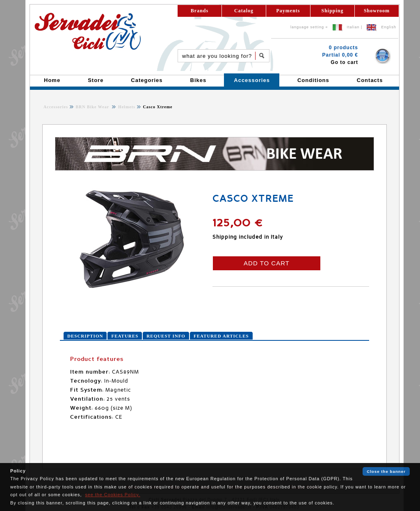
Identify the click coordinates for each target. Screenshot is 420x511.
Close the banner (386, 471)
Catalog (244, 11)
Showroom (377, 11)
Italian (353, 27)
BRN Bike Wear (93, 107)
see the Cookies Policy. (112, 495)
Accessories (56, 107)
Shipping (332, 11)
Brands (200, 11)
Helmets (126, 107)
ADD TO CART (267, 263)
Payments (288, 11)
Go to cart (344, 62)
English (389, 27)
